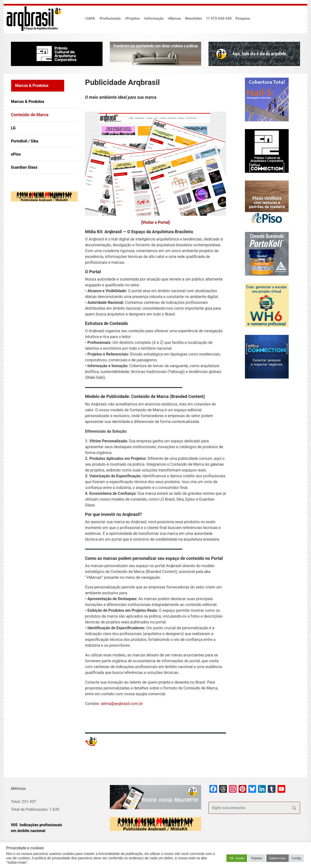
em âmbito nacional (28, 831)
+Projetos (132, 19)
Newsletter (193, 19)
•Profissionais (110, 19)
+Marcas (174, 19)
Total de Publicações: (30, 809)
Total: (16, 802)
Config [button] (296, 858)
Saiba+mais (277, 858)
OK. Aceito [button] (237, 858)
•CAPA (90, 19)
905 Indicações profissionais (37, 825)
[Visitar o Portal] (156, 222)
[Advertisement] (41, 255)
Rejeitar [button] (257, 858)
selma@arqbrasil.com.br (122, 704)
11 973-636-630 (219, 19)
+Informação (154, 19)
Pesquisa (243, 19)
